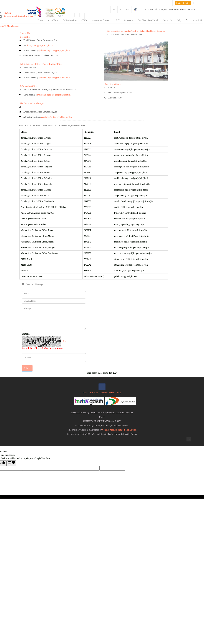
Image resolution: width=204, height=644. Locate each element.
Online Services (70, 20)
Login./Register (183, 3)
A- (114, 9)
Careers (129, 20)
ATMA (84, 20)
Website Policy (107, 393)
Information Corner (102, 20)
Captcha (26, 334)
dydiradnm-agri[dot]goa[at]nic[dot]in (54, 95)
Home (40, 20)
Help (179, 20)
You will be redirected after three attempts (43, 348)
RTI (118, 20)
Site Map (94, 393)
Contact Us (167, 20)
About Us (53, 20)
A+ (127, 9)
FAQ (85, 393)
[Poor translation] (11, 463)
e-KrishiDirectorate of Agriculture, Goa (19, 14)
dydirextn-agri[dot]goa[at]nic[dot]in (55, 50)
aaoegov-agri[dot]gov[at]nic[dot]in (56, 117)
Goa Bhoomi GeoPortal (148, 20)
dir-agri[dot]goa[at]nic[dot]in (40, 45)
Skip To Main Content (10, 26)
